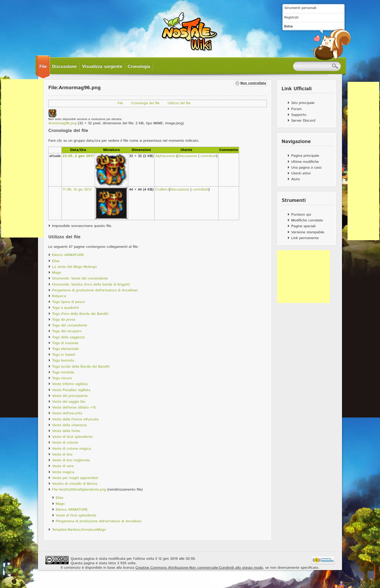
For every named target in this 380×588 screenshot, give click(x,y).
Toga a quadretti (65, 308)
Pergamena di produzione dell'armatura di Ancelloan (95, 290)
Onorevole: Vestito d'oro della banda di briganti (91, 284)
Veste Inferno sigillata (70, 384)
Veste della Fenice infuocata (75, 419)
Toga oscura (62, 378)
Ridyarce (59, 296)
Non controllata (253, 83)
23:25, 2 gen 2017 (78, 156)
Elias (56, 261)
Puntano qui (301, 215)
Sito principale (303, 103)
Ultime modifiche (305, 162)
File (120, 103)
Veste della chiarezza (69, 425)
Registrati (291, 17)
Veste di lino (62, 454)
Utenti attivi (301, 173)
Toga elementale (65, 349)
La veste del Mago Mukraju (74, 267)
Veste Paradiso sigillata (71, 390)
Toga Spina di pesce (68, 302)
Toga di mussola (65, 343)
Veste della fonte (66, 431)
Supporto (299, 115)
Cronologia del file (145, 103)
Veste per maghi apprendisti (75, 478)
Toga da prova (64, 320)
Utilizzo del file (179, 103)
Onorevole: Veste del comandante (80, 278)
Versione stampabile (308, 232)
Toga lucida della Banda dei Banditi (81, 367)
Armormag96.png (62, 123)
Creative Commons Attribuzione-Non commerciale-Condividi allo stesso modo (199, 568)
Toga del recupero (67, 331)
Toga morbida (63, 372)
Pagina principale (305, 156)
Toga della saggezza (68, 337)
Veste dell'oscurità (67, 413)
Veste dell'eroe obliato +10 (74, 407)
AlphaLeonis (165, 156)
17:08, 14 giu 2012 (77, 189)
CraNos (161, 189)
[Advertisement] (22, 158)
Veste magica (63, 472)
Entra (288, 26)
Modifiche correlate (307, 220)
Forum (296, 109)
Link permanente (305, 238)
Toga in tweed (63, 355)
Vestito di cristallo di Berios (75, 484)
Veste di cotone (65, 443)
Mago (56, 273)
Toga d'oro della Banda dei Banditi (80, 314)
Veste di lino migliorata (71, 460)
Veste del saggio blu (69, 402)
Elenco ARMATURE (68, 255)
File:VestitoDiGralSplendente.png (79, 490)
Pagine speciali (303, 226)
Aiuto (295, 179)
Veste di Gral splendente (72, 437)
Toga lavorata (63, 361)
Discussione (187, 156)
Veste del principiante (70, 396)
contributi (208, 156)
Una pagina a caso (306, 168)
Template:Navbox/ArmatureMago (79, 530)
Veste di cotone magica (71, 449)
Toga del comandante (70, 325)
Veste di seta (63, 466)
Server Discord (303, 121)
